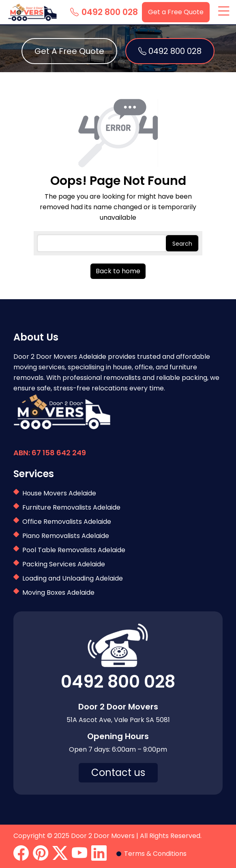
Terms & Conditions (155, 854)
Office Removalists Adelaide (67, 522)
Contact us (118, 773)
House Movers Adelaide (59, 493)
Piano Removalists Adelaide (66, 536)
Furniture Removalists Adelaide (71, 507)
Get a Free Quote (176, 12)
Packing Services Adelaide (64, 564)
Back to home (118, 271)
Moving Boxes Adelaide (58, 593)
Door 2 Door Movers (103, 836)
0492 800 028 (104, 12)
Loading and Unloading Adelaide (73, 578)
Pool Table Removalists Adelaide (74, 550)
